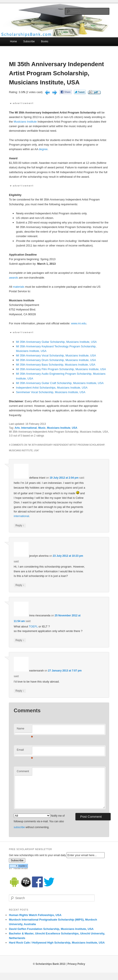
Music (42, 428)
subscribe (19, 827)
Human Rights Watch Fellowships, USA (35, 915)
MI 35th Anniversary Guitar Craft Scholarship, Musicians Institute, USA (60, 383)
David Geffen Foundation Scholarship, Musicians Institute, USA (51, 929)
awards (13, 278)
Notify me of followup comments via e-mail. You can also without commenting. (39, 822)
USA (74, 428)
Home (13, 41)
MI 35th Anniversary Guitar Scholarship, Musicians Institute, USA (56, 342)
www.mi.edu (79, 323)
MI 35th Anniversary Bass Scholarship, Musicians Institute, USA (56, 365)
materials (19, 287)
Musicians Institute (25, 122)
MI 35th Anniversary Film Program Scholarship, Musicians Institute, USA (61, 369)
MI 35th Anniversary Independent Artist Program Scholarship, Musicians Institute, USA (56, 73)
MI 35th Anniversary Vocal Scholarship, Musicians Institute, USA (56, 355)
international (22, 516)
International (29, 428)
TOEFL (33, 626)
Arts (17, 428)
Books (45, 41)
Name (24, 730)
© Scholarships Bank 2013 (49, 964)
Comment (23, 771)
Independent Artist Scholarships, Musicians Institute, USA (52, 388)
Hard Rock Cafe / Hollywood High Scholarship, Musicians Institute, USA (57, 943)
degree (43, 149)
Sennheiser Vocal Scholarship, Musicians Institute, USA (51, 392)
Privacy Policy (76, 964)
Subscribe (29, 41)
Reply (20, 526)
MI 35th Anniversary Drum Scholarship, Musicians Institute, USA (56, 360)
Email (24, 751)
